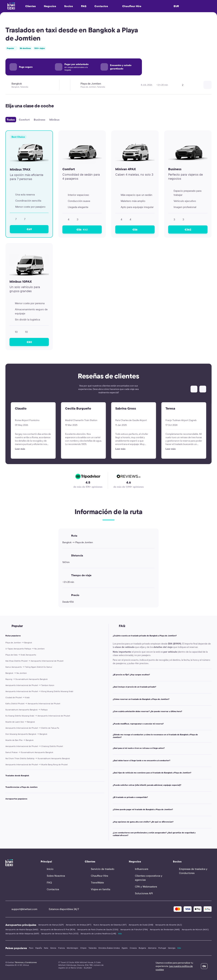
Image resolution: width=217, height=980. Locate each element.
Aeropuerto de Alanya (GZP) (51, 925)
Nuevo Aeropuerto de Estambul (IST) (110, 925)
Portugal (162, 948)
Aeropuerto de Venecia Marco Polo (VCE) (60, 934)
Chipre (83, 948)
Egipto (125, 948)
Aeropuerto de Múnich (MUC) (195, 929)
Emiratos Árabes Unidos (109, 948)
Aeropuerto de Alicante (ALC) (169, 925)
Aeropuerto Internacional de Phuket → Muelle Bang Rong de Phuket (37, 764)
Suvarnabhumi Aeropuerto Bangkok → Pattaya (26, 710)
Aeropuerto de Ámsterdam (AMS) (165, 929)
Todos (11, 120)
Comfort (24, 120)
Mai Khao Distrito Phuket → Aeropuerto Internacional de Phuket (34, 661)
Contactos (101, 6)
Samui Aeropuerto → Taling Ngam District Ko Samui (29, 667)
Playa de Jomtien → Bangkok (19, 643)
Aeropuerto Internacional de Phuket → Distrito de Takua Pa (32, 728)
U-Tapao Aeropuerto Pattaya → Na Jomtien (25, 649)
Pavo (31, 948)
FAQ (84, 6)
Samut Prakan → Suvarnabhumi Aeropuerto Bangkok (29, 752)
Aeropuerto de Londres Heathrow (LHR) (98, 934)
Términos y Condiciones (26, 962)
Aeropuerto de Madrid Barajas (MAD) (22, 929)
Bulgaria (142, 948)
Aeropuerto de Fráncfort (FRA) (134, 929)
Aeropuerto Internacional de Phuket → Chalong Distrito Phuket (34, 746)
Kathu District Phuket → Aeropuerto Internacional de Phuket (33, 703)
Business (40, 120)
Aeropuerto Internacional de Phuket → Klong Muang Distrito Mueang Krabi (39, 691)
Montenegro (72, 948)
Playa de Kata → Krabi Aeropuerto (21, 655)
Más (120, 934)
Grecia (53, 948)
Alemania (152, 948)
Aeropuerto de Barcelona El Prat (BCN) (58, 929)
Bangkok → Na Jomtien (16, 673)
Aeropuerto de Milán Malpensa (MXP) (22, 934)
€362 (188, 230)
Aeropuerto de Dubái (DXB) (141, 925)
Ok (204, 966)
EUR (176, 6)
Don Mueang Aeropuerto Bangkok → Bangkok (26, 734)
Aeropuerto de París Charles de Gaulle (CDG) (98, 929)
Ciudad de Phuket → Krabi (18, 697)
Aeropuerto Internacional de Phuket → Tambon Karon (30, 685)
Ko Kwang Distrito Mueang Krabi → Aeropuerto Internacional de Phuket (38, 716)
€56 (82, 230)
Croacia (133, 948)
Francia (61, 948)
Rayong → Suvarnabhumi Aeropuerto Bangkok (27, 679)
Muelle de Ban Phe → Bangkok (19, 740)
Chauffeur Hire (129, 6)
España (39, 948)
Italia (46, 948)
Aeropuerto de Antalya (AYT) (79, 925)
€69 (29, 229)
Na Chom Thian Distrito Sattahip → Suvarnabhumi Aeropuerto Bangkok (38, 758)
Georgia (172, 948)
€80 (29, 342)
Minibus (54, 120)
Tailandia (92, 948)
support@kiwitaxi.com (21, 909)
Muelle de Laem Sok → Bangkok (20, 722)
